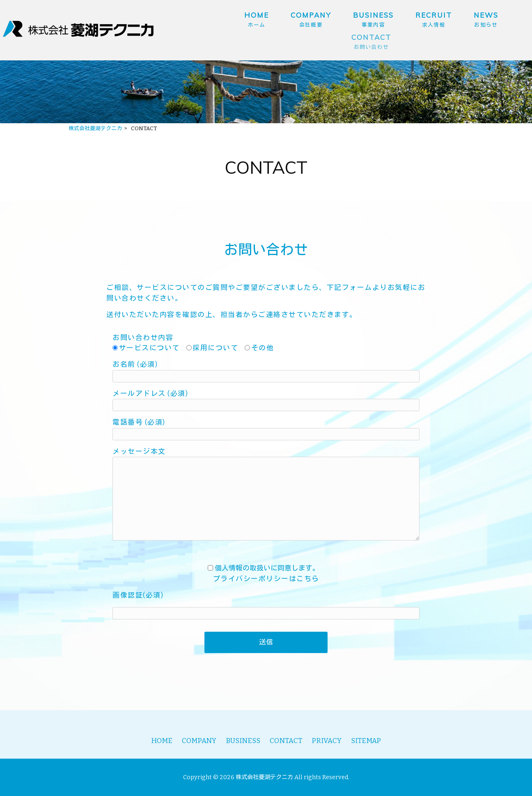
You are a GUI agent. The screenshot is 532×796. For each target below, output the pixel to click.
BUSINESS (243, 741)
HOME (162, 741)
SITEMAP (366, 741)
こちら (308, 579)
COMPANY (199, 741)
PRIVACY (327, 741)
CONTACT (286, 741)
